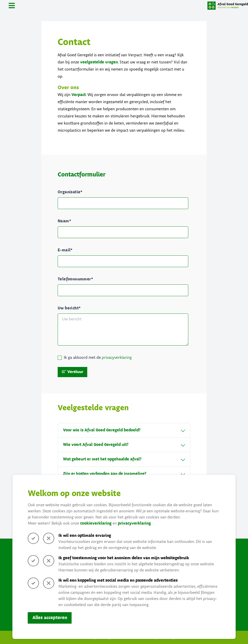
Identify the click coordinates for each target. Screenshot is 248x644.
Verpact (79, 95)
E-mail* (65, 250)
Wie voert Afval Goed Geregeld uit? (124, 445)
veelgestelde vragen (99, 62)
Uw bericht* (69, 308)
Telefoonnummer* (75, 279)
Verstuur (72, 372)
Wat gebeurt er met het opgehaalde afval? (124, 459)
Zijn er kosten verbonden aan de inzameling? (124, 474)
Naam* (64, 221)
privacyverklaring (134, 523)
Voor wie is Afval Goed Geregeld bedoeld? (124, 430)
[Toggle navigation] (12, 5)
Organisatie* (70, 192)
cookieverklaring (96, 523)
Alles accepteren (50, 618)
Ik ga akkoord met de (98, 358)
